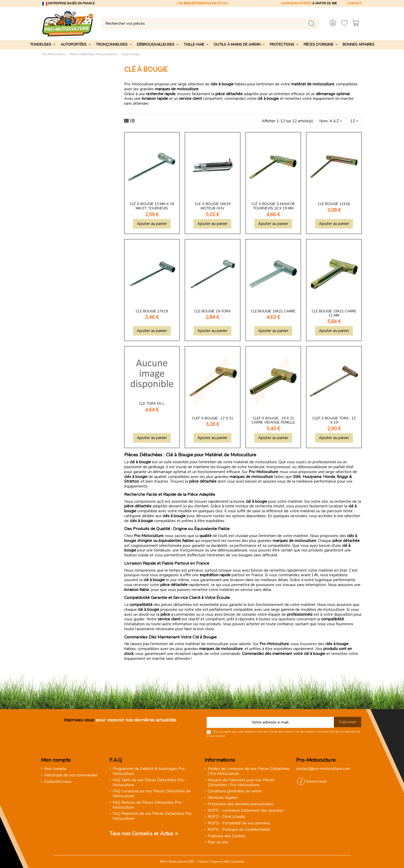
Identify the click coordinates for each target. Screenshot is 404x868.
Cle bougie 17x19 (152, 311)
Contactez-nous (58, 782)
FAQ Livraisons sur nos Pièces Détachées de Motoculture (152, 794)
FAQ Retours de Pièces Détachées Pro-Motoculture (148, 805)
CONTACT (354, 3)
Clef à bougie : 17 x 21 (213, 418)
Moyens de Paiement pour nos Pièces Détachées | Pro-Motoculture (241, 783)
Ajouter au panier (152, 224)
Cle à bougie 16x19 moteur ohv (213, 206)
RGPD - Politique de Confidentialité (239, 830)
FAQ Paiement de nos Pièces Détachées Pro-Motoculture (153, 816)
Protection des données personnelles (241, 804)
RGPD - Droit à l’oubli (226, 817)
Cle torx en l (152, 404)
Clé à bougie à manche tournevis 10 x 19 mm (273, 206)
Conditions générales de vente (235, 791)
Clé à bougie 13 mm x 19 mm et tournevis (152, 206)
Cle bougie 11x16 (334, 204)
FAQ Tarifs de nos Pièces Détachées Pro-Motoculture (149, 783)
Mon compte (55, 769)
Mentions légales (223, 798)
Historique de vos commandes (71, 775)
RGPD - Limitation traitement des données (246, 811)
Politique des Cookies (227, 836)
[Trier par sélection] (331, 121)
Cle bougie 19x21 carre (273, 311)
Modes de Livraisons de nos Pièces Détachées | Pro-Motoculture (249, 771)
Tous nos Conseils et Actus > (144, 834)
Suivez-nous (316, 781)
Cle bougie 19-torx (212, 311)
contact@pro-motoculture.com (323, 769)
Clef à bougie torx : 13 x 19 (334, 420)
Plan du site (218, 842)
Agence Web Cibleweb (228, 862)
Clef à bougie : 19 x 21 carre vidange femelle (273, 420)
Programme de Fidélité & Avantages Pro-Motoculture (149, 771)
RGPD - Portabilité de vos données (239, 823)
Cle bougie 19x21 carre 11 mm (334, 313)
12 (354, 121)
